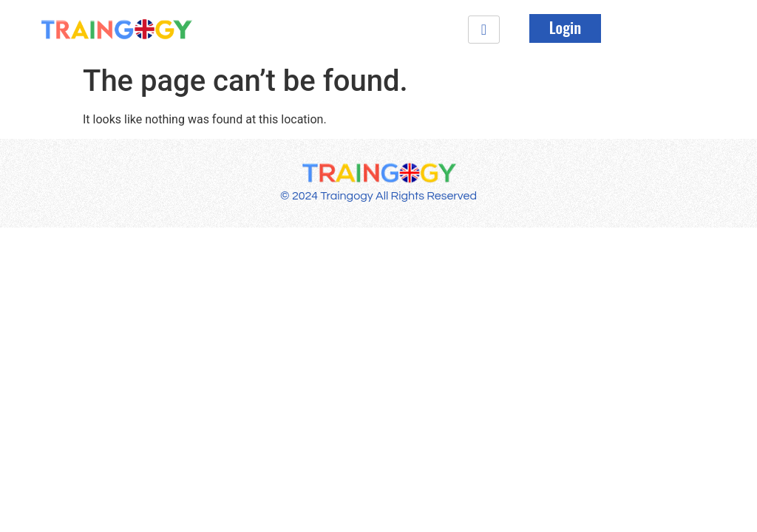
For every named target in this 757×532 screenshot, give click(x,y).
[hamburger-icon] (484, 30)
